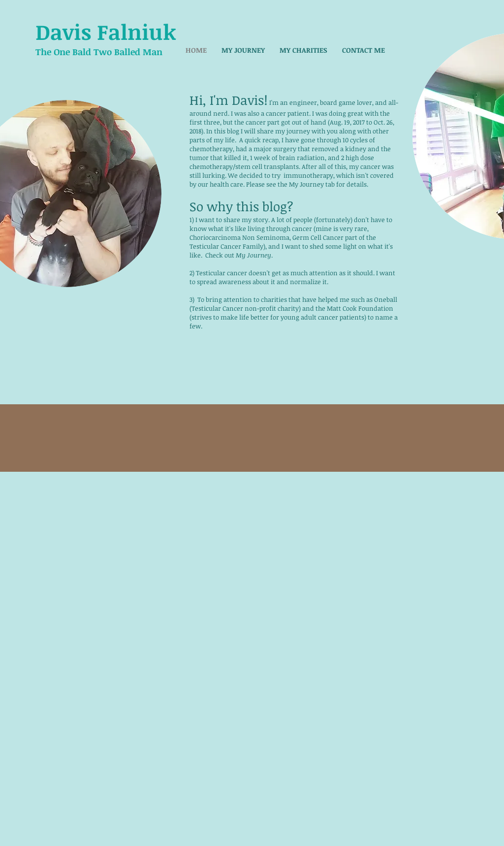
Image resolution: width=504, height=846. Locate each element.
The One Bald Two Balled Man (99, 52)
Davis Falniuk (106, 32)
